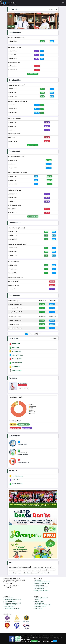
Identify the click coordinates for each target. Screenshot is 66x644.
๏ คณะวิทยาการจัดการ (39, 585)
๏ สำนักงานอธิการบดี (8, 598)
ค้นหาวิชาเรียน (12, 570)
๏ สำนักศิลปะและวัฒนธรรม (10, 601)
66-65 (42, 105)
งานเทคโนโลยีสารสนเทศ (27, 428)
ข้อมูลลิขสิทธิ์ (34, 641)
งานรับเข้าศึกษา (13, 424)
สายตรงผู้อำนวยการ (22, 385)
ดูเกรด (25, 570)
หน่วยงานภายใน (36, 573)
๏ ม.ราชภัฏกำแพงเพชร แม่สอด (41, 590)
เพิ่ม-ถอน (38, 570)
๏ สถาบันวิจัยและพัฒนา (9, 607)
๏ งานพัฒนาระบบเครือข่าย (40, 607)
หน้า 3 (36, 334)
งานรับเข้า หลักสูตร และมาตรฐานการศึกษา (23, 453)
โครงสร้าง (21, 388)
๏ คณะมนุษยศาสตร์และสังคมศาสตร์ (42, 582)
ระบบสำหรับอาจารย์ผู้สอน (25, 567)
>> (40, 334)
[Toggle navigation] (63, 3)
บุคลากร (26, 388)
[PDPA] (55, 641)
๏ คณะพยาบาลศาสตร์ (39, 589)
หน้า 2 (31, 334)
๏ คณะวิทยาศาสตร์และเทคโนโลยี (41, 584)
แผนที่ (48, 573)
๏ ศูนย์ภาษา (36, 598)
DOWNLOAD (37, 66)
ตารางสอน (41, 567)
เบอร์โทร (43, 573)
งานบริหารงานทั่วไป (22, 444)
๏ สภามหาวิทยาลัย (38, 608)
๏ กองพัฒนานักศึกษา (39, 601)
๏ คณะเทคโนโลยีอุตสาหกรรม (40, 587)
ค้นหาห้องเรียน (48, 567)
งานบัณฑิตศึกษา (16, 480)
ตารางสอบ (19, 570)
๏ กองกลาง (36, 600)
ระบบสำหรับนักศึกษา (13, 567)
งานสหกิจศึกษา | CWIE (17, 484)
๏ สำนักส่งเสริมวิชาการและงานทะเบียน (12, 600)
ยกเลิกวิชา (44, 570)
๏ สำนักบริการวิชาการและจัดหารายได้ (12, 603)
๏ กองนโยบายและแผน (39, 603)
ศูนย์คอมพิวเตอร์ (44, 598)
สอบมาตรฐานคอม (51, 570)
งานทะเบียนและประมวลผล (15, 428)
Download (49, 160)
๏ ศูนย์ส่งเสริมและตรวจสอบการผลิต (42, 605)
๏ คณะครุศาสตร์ (37, 580)
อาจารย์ (52, 41)
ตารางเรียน (34, 567)
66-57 (42, 51)
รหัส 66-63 (50, 176)
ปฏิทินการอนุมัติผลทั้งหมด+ (33, 74)
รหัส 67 (36, 176)
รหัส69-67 (37, 51)
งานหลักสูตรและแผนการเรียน (23, 424)
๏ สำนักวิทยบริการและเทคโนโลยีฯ (11, 605)
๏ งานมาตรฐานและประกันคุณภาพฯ (12, 608)
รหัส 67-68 (37, 105)
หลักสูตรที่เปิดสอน (27, 573)
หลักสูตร (20, 573)
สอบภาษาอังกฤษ (13, 573)
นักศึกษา (42, 41)
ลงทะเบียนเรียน (31, 570)
